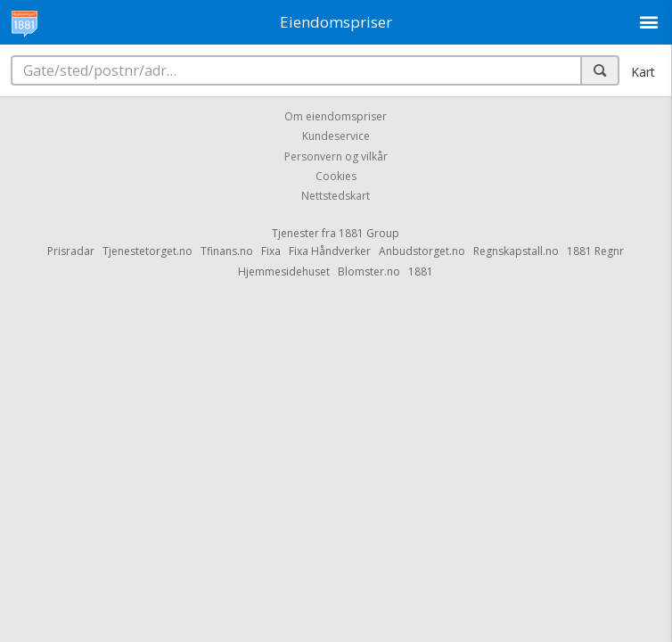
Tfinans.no (227, 251)
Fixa (271, 251)
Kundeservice (336, 137)
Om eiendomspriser (336, 116)
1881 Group (369, 233)
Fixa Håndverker (330, 251)
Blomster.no (369, 272)
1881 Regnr (595, 251)
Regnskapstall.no (516, 251)
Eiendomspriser (336, 22)
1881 (421, 272)
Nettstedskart (336, 197)
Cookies (336, 176)
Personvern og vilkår (336, 156)
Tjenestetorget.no (148, 251)
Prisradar (71, 251)
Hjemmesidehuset (284, 272)
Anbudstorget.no (422, 251)
